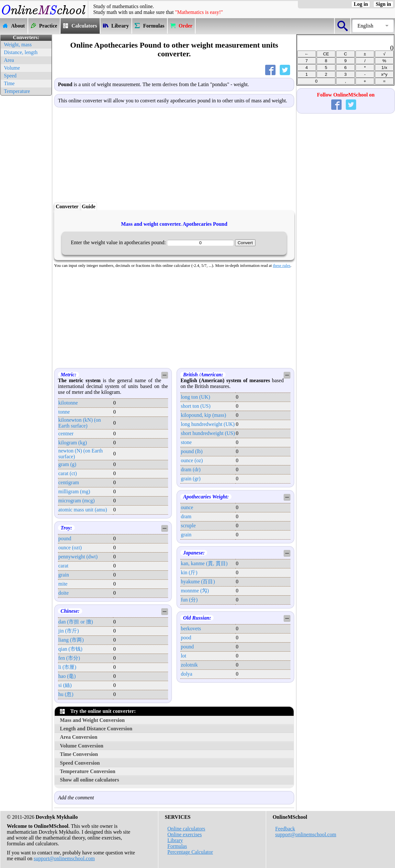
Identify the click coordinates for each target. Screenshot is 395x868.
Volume (12, 68)
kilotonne (68, 403)
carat (63, 566)
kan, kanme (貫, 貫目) (204, 563)
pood (186, 638)
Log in (361, 4)
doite (63, 593)
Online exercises (185, 834)
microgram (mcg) (76, 501)
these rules (282, 266)
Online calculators (186, 829)
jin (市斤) (69, 631)
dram (186, 516)
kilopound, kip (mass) (203, 415)
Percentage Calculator (190, 852)
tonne (64, 412)
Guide (89, 206)
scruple (188, 525)
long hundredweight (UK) (208, 424)
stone (186, 442)
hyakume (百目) (198, 582)
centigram (69, 482)
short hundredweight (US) (208, 433)
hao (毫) (67, 676)
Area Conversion (79, 737)
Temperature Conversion (88, 771)
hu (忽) (66, 694)
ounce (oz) (192, 460)
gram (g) (67, 464)
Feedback (285, 829)
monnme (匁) (195, 591)
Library (175, 840)
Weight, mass (18, 45)
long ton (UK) (195, 397)
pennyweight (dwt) (78, 557)
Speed (10, 76)
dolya (186, 674)
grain (64, 575)
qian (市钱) (70, 649)
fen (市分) (69, 658)
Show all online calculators (90, 780)
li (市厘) (67, 667)
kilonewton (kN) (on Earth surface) (80, 423)
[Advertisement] (26, 194)
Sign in (383, 4)
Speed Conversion (80, 763)
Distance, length (21, 52)
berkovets (191, 628)
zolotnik (189, 665)
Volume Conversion (82, 746)
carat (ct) (68, 473)
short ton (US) (196, 406)
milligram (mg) (74, 491)
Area (9, 60)
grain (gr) (191, 479)
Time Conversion (79, 754)
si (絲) (65, 685)
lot (183, 656)
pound (65, 538)
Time (9, 83)
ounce (187, 507)
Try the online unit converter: (98, 711)
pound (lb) (192, 451)
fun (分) (189, 600)
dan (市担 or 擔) (76, 622)
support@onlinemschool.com (64, 858)
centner (66, 434)
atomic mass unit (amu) (83, 510)
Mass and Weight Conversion (92, 720)
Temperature (17, 91)
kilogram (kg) (73, 443)
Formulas (177, 846)
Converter (67, 206)
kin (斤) (189, 572)
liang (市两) (71, 640)
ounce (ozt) (70, 548)
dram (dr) (191, 469)
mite (63, 584)
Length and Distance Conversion (96, 729)
